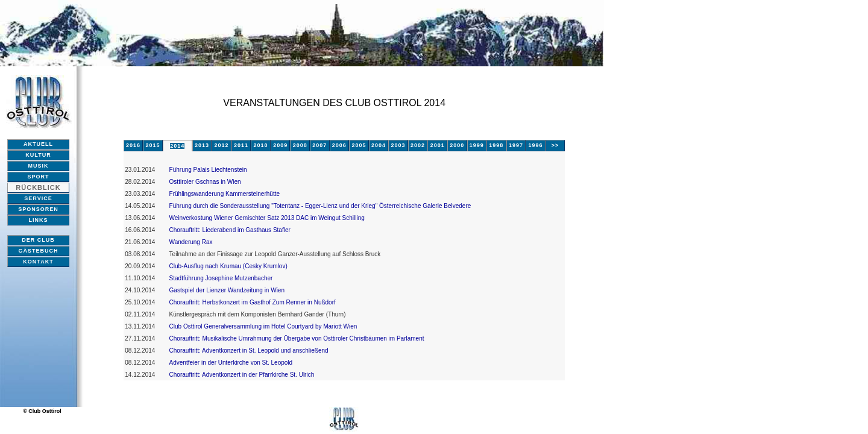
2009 (280, 145)
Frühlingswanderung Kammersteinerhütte (225, 194)
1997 (516, 145)
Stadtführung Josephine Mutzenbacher (221, 278)
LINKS (39, 220)
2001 (438, 145)
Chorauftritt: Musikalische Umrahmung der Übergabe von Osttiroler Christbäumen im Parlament (297, 338)
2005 (359, 145)
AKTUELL (38, 144)
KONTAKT (38, 262)
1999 (477, 145)
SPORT (38, 177)
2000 (457, 145)
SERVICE (38, 198)
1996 (535, 145)
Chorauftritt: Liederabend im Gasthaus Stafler (230, 230)
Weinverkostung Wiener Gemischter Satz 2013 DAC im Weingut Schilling (267, 218)
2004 (379, 145)
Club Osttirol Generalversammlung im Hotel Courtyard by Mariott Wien (263, 326)
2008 (300, 145)
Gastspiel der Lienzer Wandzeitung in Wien (227, 290)
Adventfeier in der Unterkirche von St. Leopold (231, 363)
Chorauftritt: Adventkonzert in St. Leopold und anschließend (249, 351)
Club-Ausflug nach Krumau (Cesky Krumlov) (228, 266)
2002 (418, 145)
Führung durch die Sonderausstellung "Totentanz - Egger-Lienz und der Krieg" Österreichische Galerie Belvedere (320, 206)
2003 (398, 145)
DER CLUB (38, 240)
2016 (133, 145)
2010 (261, 145)
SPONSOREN (38, 209)
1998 (496, 145)
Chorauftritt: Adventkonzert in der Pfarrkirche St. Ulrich (242, 375)
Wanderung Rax (191, 242)
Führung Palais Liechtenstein (208, 170)
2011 (241, 145)
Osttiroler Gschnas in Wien (205, 182)
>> (555, 145)
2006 (339, 145)
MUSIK (39, 166)
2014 (177, 146)
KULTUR (38, 155)
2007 (319, 145)
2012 (221, 145)
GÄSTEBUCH (38, 251)
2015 (153, 145)
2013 (202, 145)
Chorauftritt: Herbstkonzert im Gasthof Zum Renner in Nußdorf (253, 302)
